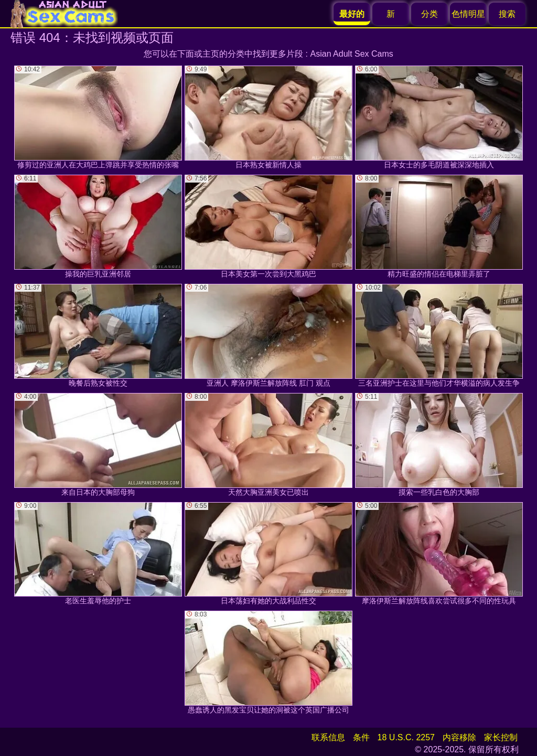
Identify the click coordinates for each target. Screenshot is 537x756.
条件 (361, 737)
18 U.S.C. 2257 (406, 737)
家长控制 (501, 737)
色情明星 (468, 14)
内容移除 (459, 737)
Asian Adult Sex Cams (352, 54)
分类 (429, 14)
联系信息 (328, 737)
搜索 (507, 14)
